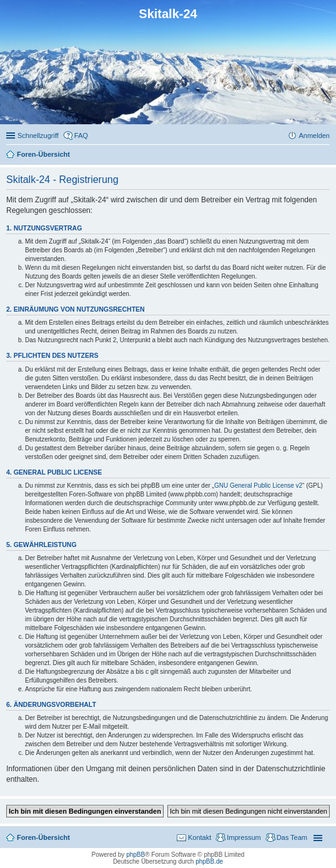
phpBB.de (209, 861)
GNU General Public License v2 (258, 486)
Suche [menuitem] (326, 155)
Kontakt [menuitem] (200, 837)
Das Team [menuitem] (292, 837)
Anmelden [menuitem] (314, 136)
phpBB (136, 855)
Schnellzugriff (38, 136)
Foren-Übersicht (43, 837)
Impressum (244, 837)
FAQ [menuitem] (81, 136)
